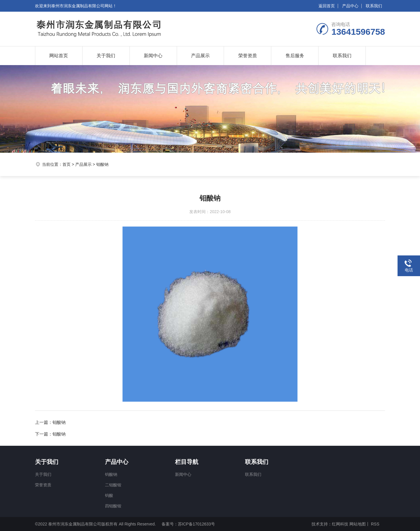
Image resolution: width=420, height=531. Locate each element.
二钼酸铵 (113, 485)
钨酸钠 (111, 474)
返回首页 (327, 6)
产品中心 (350, 6)
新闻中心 (153, 56)
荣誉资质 (248, 56)
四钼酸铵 (113, 506)
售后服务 (295, 56)
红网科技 (340, 524)
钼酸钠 (102, 164)
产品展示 (200, 56)
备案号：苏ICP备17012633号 (188, 524)
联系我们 (374, 6)
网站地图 (358, 524)
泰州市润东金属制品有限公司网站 (82, 6)
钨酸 (109, 495)
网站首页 (59, 56)
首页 (66, 164)
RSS (375, 524)
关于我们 (106, 56)
